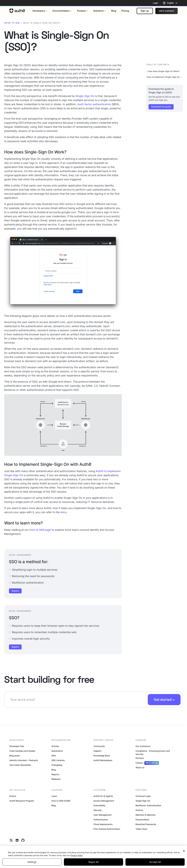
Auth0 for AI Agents (103, 796)
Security (98, 810)
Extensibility (100, 806)
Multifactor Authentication (148, 806)
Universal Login (143, 796)
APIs (54, 756)
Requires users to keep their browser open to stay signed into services (54, 626)
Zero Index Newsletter (20, 765)
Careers (147, 763)
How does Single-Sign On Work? (164, 71)
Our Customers (143, 746)
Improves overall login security (29, 639)
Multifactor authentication (26, 583)
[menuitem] (40, 11)
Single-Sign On (85, 96)
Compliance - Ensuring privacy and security (153, 753)
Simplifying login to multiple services (33, 570)
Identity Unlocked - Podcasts (24, 760)
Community (99, 746)
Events (13, 796)
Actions (139, 810)
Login (156, 3)
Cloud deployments (103, 824)
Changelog (57, 765)
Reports (55, 774)
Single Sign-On (143, 801)
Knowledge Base (102, 756)
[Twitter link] (11, 840)
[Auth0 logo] (17, 11)
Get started (163, 700)
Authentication (101, 820)
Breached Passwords (146, 824)
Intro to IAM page (40, 530)
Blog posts (15, 756)
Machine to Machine (146, 815)
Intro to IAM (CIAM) (61, 801)
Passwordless (142, 820)
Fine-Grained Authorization (107, 829)
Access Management (104, 801)
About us (140, 768)
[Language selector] (170, 3)
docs (64, 512)
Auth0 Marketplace (103, 760)
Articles (55, 746)
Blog (54, 770)
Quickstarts (57, 751)
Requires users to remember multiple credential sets (43, 632)
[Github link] (23, 840)
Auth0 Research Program (22, 801)
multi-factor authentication (94, 104)
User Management (103, 815)
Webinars (56, 779)
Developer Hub (17, 746)
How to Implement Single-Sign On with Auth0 (165, 77)
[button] (145, 11)
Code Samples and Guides (22, 751)
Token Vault (141, 829)
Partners (140, 758)
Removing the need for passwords (32, 576)
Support (98, 751)
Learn (54, 796)
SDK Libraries (58, 760)
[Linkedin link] (17, 840)
